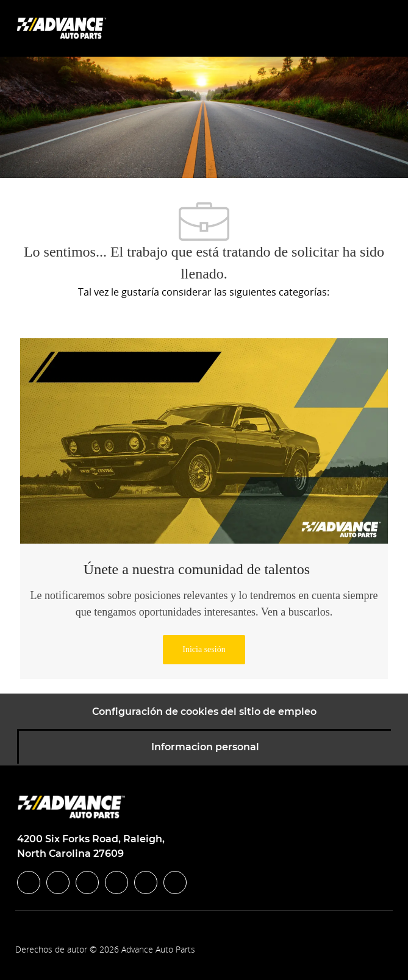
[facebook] (29, 882)
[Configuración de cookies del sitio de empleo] (204, 712)
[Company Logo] (63, 28)
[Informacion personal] (205, 747)
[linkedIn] (58, 882)
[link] (204, 650)
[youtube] (146, 882)
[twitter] (87, 882)
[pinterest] (175, 882)
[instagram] (116, 882)
